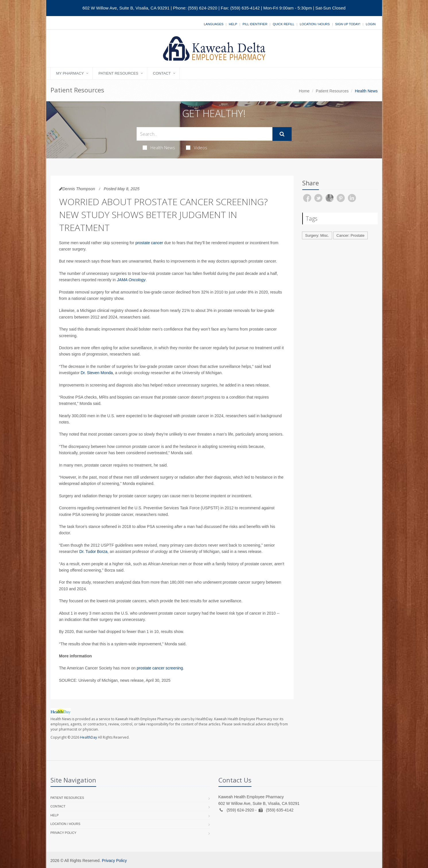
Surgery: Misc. (317, 235)
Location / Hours (315, 24)
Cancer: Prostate (350, 235)
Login (371, 24)
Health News (159, 147)
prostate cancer (149, 243)
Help (233, 24)
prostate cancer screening (160, 668)
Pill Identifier (255, 24)
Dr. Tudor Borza (93, 552)
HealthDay (89, 737)
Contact (162, 73)
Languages (214, 24)
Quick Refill (283, 24)
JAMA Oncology (131, 280)
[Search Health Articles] (205, 134)
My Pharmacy (70, 73)
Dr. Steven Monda (97, 373)
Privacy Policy (64, 833)
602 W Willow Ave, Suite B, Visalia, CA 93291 (126, 8)
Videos (197, 147)
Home (304, 91)
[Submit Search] (282, 134)
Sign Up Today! (348, 24)
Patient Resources (118, 73)
